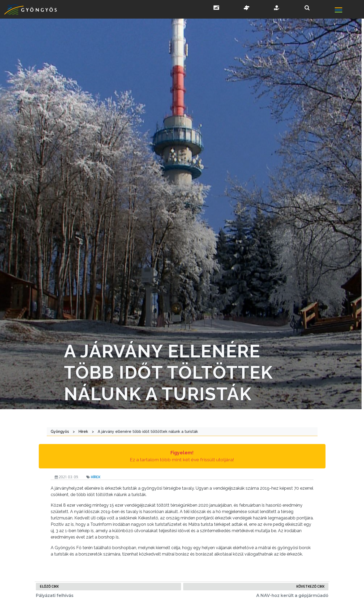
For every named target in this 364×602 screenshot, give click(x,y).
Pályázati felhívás (55, 595)
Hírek (96, 477)
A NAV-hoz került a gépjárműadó (292, 595)
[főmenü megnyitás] (349, 11)
